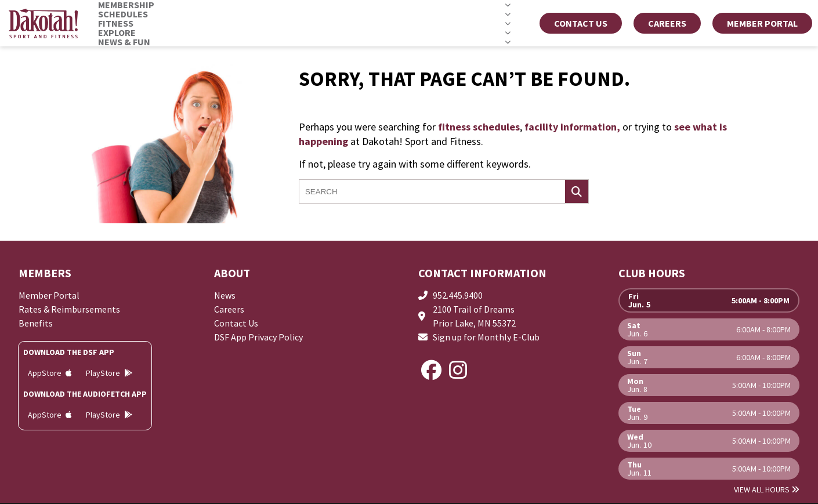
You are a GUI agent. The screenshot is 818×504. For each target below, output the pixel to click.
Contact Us (581, 23)
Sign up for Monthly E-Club (486, 337)
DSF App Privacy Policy (258, 337)
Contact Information (482, 273)
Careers (229, 309)
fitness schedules (479, 127)
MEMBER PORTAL (762, 23)
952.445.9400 (458, 295)
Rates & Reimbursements (69, 309)
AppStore (50, 373)
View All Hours (767, 490)
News (225, 295)
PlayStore (109, 373)
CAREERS (667, 23)
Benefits (36, 323)
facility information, (572, 127)
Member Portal (49, 295)
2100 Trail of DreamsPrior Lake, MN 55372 (474, 316)
